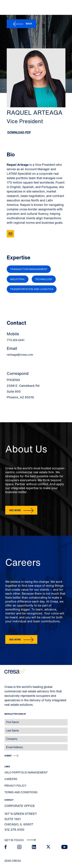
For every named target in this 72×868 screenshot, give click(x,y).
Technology (44, 279)
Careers (11, 779)
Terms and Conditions (21, 792)
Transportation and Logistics (32, 289)
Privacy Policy (15, 786)
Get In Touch (20, 840)
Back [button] (29, 24)
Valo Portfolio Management (26, 772)
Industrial (18, 279)
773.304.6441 (16, 340)
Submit (8, 756)
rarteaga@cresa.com (20, 355)
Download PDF (19, 132)
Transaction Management (29, 269)
